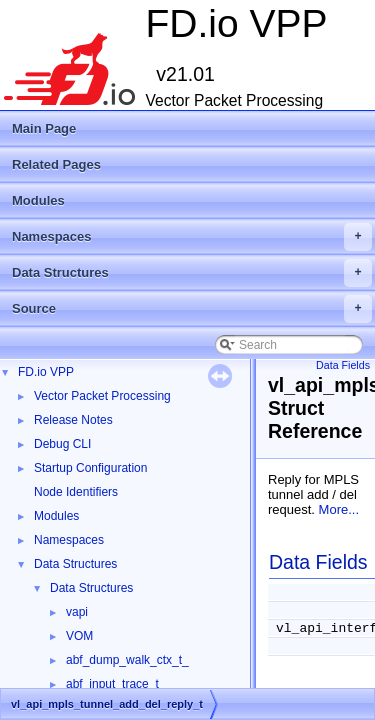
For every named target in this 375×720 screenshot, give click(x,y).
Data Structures (192, 273)
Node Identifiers (76, 492)
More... (339, 509)
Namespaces (192, 237)
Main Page (44, 128)
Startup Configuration (90, 468)
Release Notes (73, 420)
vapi (77, 612)
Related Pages (56, 164)
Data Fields (343, 365)
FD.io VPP (46, 372)
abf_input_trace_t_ (115, 684)
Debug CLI (62, 444)
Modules (38, 200)
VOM (79, 636)
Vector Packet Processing (102, 396)
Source (192, 309)
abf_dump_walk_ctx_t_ (127, 660)
